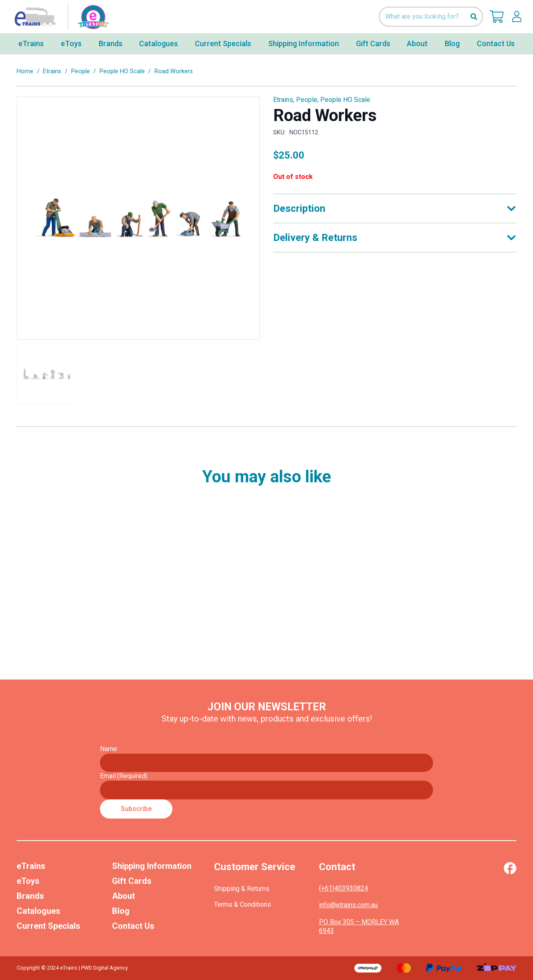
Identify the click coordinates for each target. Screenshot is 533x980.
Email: (124, 776)
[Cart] (497, 17)
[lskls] (517, 17)
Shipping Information (152, 866)
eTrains (31, 866)
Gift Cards (132, 881)
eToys (28, 881)
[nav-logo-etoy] (60, 17)
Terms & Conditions (243, 904)
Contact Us (133, 926)
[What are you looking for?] (431, 17)
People (81, 71)
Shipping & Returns (242, 889)
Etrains (52, 71)
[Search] (474, 17)
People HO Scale (122, 71)
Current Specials (49, 926)
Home (25, 71)
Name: (109, 749)
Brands (30, 896)
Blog (121, 911)
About (123, 896)
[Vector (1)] (510, 868)
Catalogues (39, 911)
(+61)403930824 (344, 888)
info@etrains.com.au (348, 905)
